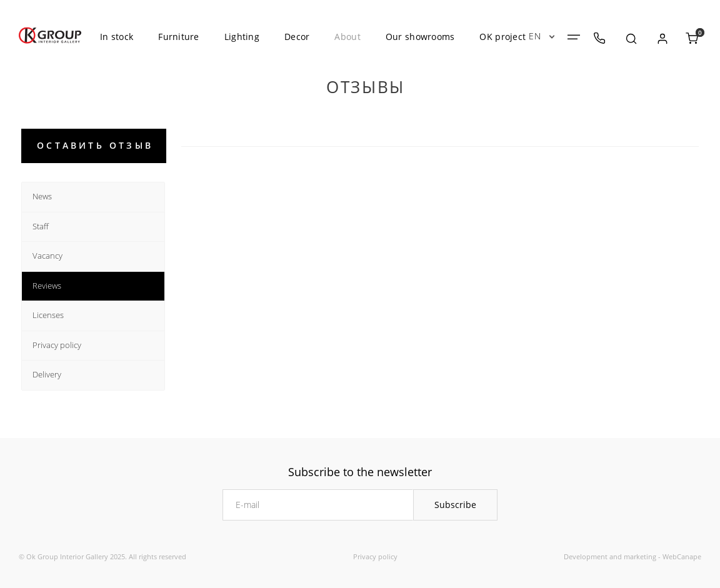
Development (586, 556)
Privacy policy (375, 556)
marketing (640, 556)
